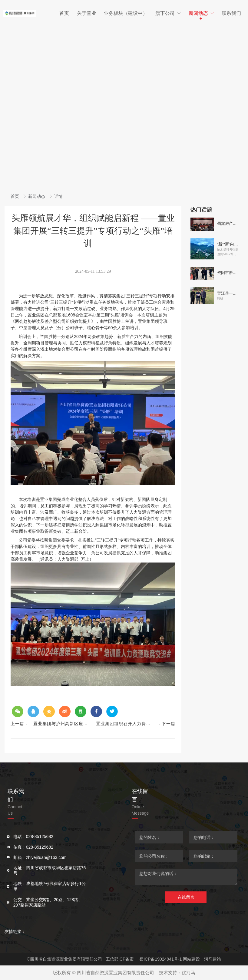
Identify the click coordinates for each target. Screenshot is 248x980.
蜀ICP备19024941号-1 (160, 959)
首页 (15, 196)
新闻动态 (37, 196)
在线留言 (186, 897)
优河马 (188, 973)
